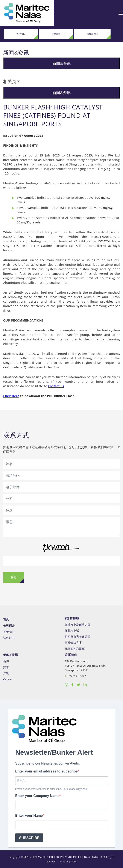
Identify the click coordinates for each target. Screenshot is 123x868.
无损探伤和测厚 (75, 649)
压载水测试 (72, 631)
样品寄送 (56, 34)
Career (8, 679)
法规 (6, 673)
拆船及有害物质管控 (78, 637)
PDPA (74, 861)
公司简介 (9, 626)
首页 (6, 619)
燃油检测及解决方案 (78, 625)
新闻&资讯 (61, 63)
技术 (6, 667)
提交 (14, 577)
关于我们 (9, 632)
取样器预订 (93, 34)
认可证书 (9, 638)
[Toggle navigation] (121, 13)
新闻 (6, 661)
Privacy (64, 861)
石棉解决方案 (74, 643)
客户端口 (21, 34)
